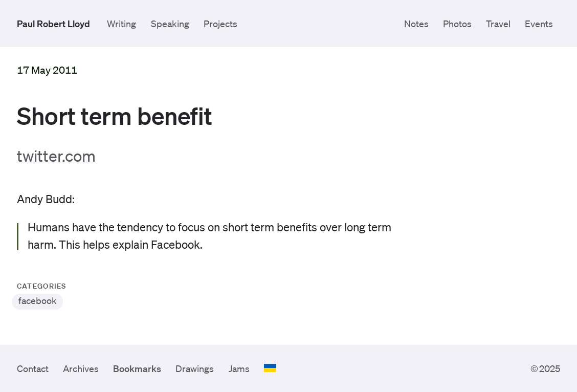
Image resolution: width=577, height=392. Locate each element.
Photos (457, 24)
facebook (38, 300)
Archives (81, 368)
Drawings (195, 368)
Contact (33, 368)
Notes (416, 24)
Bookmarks (137, 368)
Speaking (170, 24)
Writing (121, 24)
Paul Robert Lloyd (53, 24)
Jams (239, 368)
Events (539, 24)
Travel (498, 24)
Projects (220, 24)
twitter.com (56, 155)
